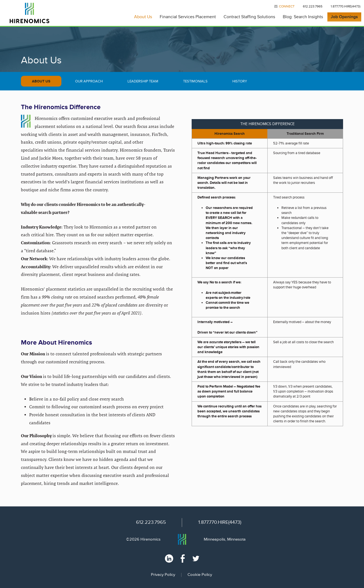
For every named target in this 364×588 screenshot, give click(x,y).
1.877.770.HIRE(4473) (346, 6)
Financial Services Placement (188, 17)
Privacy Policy (163, 575)
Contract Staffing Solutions (249, 17)
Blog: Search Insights (303, 17)
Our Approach (89, 81)
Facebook (183, 559)
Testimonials (195, 81)
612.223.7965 (313, 6)
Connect (287, 6)
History (240, 81)
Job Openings (344, 17)
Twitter (196, 559)
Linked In (169, 559)
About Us (143, 17)
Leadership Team (143, 81)
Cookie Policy (200, 575)
